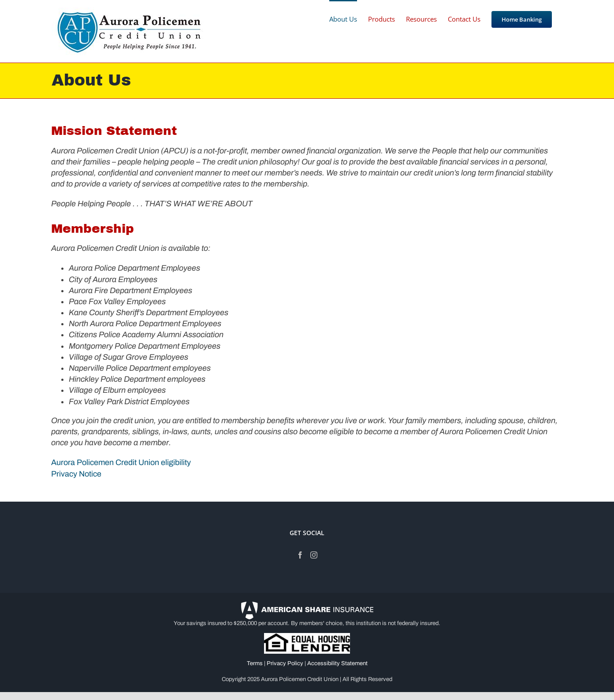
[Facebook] (300, 555)
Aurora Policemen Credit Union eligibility (121, 462)
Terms (255, 663)
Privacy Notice (77, 474)
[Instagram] (314, 555)
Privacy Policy (285, 663)
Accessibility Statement (337, 663)
